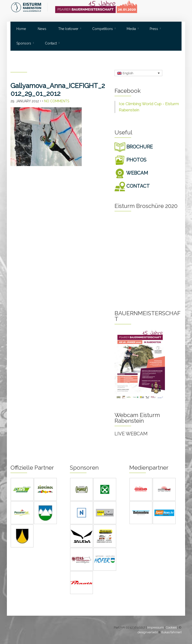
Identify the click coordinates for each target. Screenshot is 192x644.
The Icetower (68, 29)
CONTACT (132, 186)
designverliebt (148, 632)
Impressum (156, 627)
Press (154, 29)
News (42, 29)
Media (131, 29)
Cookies (171, 627)
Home (21, 29)
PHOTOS (130, 160)
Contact (51, 43)
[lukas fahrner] (171, 632)
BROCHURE (134, 147)
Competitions (103, 29)
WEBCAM (131, 173)
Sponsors (24, 43)
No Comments (57, 101)
